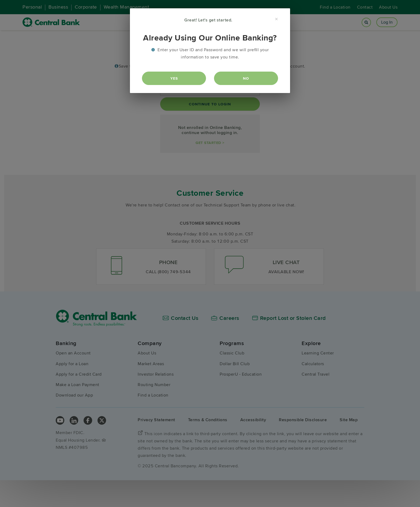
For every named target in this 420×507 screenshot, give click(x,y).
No (246, 78)
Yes (174, 78)
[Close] (276, 19)
